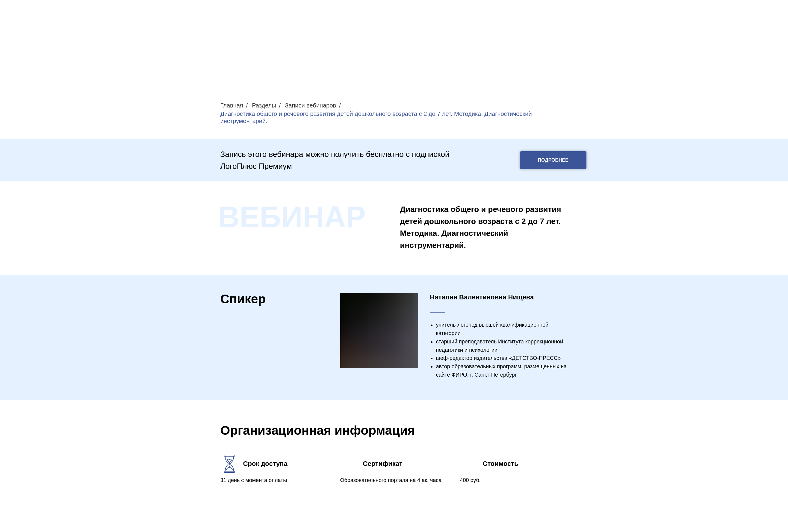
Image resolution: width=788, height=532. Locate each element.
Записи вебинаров (310, 105)
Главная (232, 105)
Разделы (264, 105)
